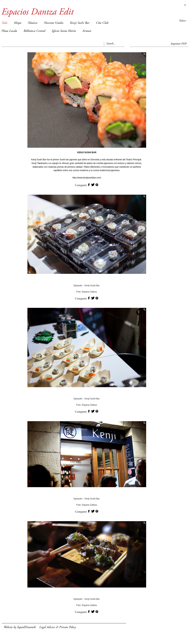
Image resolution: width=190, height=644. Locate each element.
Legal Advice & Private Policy (58, 627)
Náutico (33, 23)
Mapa (18, 23)
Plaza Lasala (9, 31)
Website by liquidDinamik (20, 627)
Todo (4, 23)
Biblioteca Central (34, 31)
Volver (182, 21)
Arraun (87, 31)
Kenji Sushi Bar (80, 23)
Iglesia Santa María (64, 31)
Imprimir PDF (179, 44)
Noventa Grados (54, 23)
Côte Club (102, 23)
